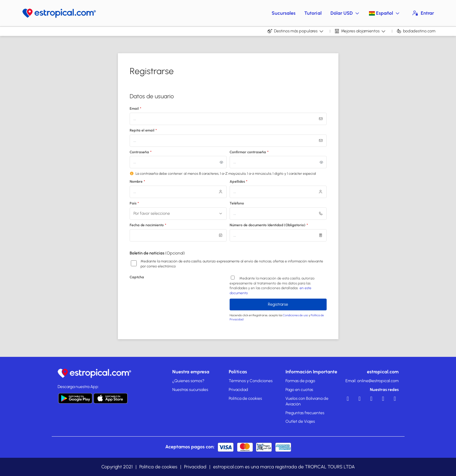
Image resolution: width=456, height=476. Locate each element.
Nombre (137, 182)
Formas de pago (300, 381)
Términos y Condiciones (251, 381)
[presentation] (174, 293)
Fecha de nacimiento (148, 225)
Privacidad (238, 390)
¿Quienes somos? (188, 381)
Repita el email (143, 130)
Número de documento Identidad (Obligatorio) (269, 225)
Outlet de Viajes (300, 421)
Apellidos (239, 182)
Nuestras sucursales (190, 390)
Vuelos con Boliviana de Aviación (307, 401)
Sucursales (284, 13)
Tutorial (313, 13)
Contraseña (141, 152)
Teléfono (237, 203)
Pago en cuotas (299, 390)
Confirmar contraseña (249, 152)
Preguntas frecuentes (305, 413)
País (134, 203)
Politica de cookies (245, 398)
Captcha (137, 277)
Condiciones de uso (296, 315)
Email (136, 109)
